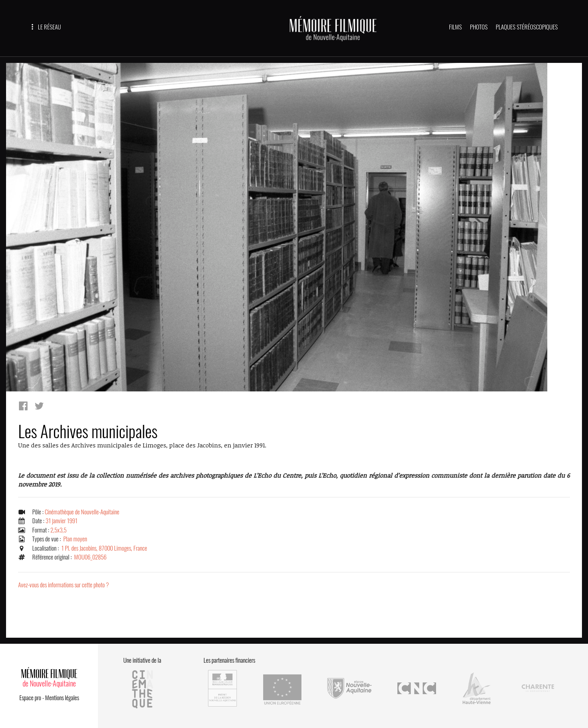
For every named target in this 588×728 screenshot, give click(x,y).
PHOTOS (479, 27)
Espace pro (30, 698)
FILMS (455, 27)
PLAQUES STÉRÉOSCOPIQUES (527, 27)
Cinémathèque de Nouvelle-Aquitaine (82, 512)
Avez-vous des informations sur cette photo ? (63, 585)
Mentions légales (62, 698)
